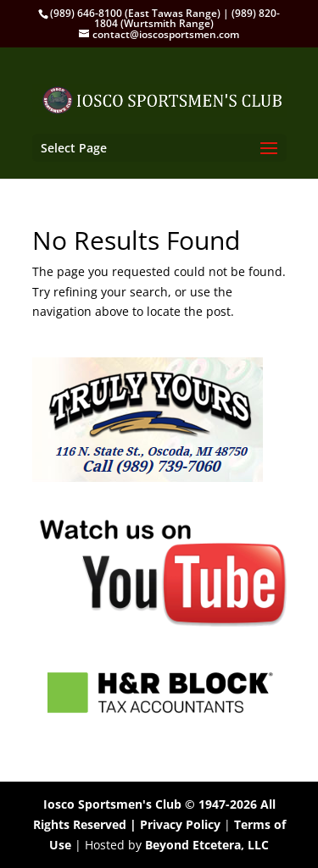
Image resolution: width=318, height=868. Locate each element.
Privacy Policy (180, 824)
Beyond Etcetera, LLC (207, 845)
